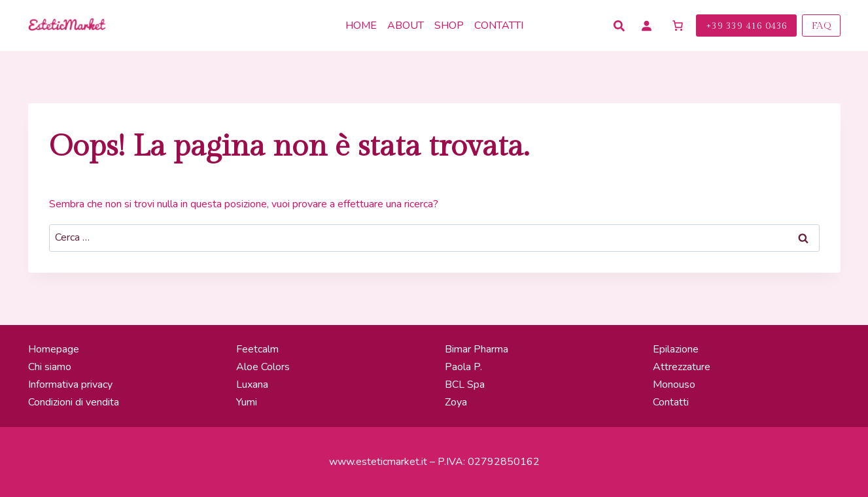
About (406, 26)
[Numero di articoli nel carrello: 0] (678, 26)
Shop (449, 26)
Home (361, 26)
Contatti (499, 26)
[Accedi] (646, 26)
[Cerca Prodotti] (621, 26)
